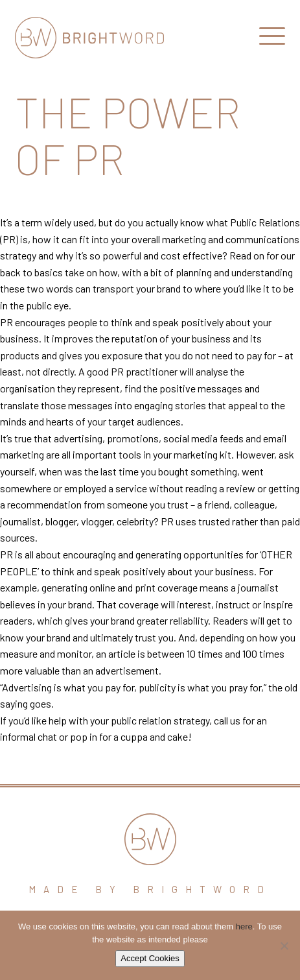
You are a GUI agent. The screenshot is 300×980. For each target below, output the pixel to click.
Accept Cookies (150, 958)
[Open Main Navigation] (272, 39)
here (244, 926)
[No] (284, 946)
